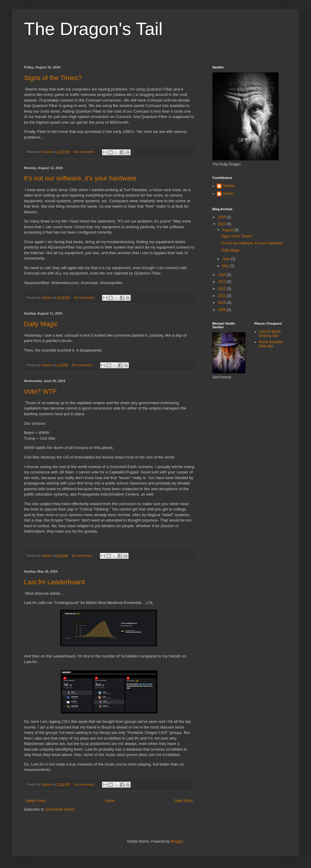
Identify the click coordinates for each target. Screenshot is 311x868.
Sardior (229, 186)
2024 (222, 224)
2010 (222, 303)
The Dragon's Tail (93, 29)
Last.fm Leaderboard (54, 582)
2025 (222, 217)
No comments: (85, 152)
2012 (222, 289)
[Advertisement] (239, 411)
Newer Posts (36, 801)
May (226, 266)
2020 (222, 275)
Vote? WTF (40, 391)
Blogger (177, 841)
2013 (222, 282)
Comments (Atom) (60, 809)
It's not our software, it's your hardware (80, 178)
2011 (222, 296)
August (228, 230)
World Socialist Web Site (271, 344)
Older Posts (183, 801)
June (227, 259)
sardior (228, 194)
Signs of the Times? (53, 78)
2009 (222, 310)
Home (110, 801)
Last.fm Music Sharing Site (270, 334)
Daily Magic (41, 324)
